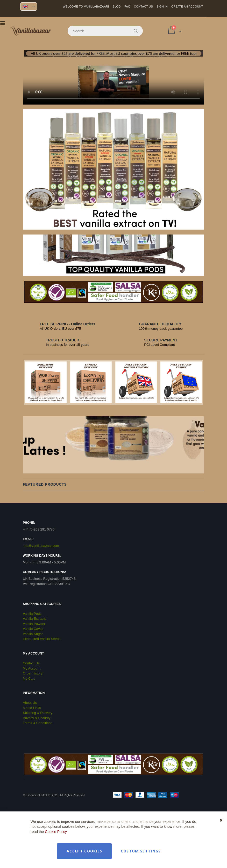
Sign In (162, 6)
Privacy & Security (37, 718)
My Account (32, 668)
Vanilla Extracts (34, 619)
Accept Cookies (84, 851)
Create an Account (187, 6)
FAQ (127, 6)
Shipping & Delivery (38, 713)
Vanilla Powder (34, 624)
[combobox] (105, 31)
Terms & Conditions (38, 723)
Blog (117, 6)
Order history (33, 673)
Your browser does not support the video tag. (113, 85)
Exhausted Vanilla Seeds (42, 639)
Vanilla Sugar (33, 634)
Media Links (32, 708)
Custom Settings (141, 851)
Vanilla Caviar (33, 629)
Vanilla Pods (32, 614)
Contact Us (143, 6)
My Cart (29, 678)
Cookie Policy (56, 832)
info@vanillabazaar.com (41, 546)
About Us (30, 703)
